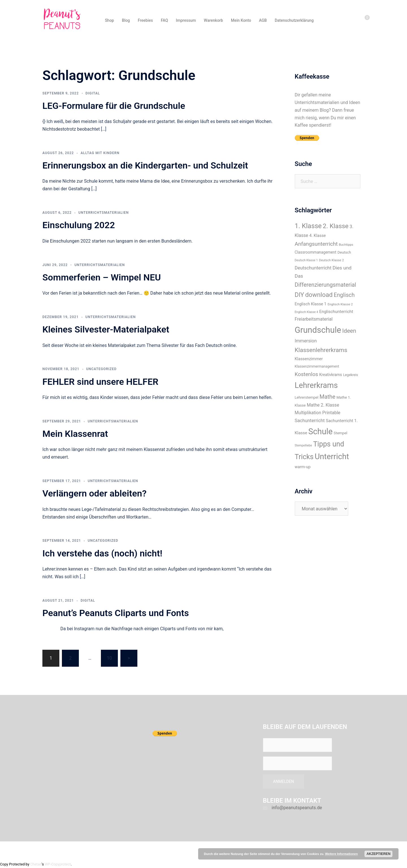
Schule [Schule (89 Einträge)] (321, 431)
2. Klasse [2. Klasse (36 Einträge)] (336, 226)
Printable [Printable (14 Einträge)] (331, 413)
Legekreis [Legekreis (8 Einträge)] (351, 375)
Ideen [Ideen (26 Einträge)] (349, 331)
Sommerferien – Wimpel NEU (102, 277)
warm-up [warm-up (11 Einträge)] (303, 467)
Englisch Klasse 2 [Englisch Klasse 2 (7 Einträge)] (340, 304)
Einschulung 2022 (79, 225)
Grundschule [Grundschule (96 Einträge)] (318, 330)
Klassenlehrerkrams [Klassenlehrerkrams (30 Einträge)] (321, 350)
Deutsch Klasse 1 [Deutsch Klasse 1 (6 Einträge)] (306, 260)
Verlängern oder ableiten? (94, 493)
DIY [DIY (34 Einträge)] (299, 295)
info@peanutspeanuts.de (297, 808)
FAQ (164, 20)
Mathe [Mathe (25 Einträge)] (327, 397)
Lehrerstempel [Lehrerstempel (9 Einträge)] (307, 397)
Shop (109, 20)
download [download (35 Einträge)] (319, 295)
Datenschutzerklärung (294, 20)
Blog (126, 20)
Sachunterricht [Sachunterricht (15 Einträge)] (310, 421)
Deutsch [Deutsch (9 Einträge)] (344, 252)
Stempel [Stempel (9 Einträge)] (341, 433)
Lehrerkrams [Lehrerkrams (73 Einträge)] (316, 385)
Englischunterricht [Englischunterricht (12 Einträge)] (336, 312)
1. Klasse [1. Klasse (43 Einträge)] (308, 226)
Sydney (143, 851)
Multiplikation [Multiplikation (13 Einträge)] (308, 413)
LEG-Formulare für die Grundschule (114, 106)
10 (109, 658)
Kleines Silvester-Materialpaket (106, 329)
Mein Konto (241, 20)
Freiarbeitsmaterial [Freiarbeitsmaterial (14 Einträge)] (314, 319)
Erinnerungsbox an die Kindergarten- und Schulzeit (145, 165)
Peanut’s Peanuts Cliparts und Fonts (116, 613)
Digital (93, 93)
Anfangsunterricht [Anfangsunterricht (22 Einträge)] (316, 244)
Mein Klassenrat (75, 434)
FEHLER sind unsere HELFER (100, 382)
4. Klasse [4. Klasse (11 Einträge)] (317, 236)
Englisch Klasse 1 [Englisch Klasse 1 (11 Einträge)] (311, 304)
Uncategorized (101, 369)
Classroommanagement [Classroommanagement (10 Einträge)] (316, 252)
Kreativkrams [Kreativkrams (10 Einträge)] (331, 375)
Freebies (146, 20)
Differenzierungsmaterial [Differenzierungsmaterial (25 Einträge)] (325, 285)
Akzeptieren (379, 854)
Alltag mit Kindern (100, 153)
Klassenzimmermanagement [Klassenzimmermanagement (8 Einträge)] (317, 366)
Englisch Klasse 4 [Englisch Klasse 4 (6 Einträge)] (307, 312)
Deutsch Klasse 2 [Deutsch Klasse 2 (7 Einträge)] (331, 260)
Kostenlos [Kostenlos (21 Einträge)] (307, 374)
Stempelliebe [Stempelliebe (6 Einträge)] (304, 445)
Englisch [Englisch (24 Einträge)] (344, 295)
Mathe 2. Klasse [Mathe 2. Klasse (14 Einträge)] (323, 405)
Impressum (186, 20)
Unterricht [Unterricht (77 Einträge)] (332, 456)
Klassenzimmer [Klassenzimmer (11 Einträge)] (309, 359)
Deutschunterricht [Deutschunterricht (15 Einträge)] (313, 268)
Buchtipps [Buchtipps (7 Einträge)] (346, 245)
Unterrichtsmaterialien (103, 213)
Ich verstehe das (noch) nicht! (102, 553)
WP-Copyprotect (58, 864)
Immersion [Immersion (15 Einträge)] (306, 341)
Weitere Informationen (341, 854)
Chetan (36, 864)
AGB (263, 20)
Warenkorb (213, 20)
